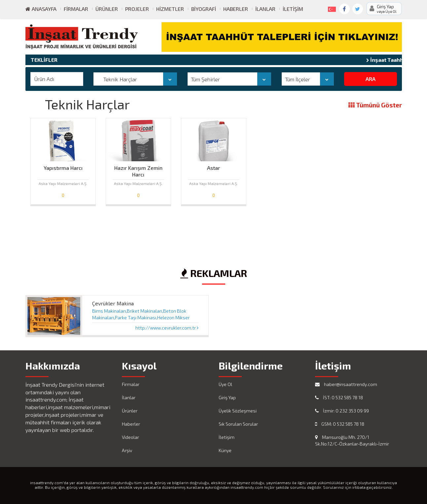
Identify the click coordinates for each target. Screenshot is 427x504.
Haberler (236, 9)
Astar (213, 168)
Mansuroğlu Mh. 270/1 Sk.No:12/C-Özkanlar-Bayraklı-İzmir (352, 440)
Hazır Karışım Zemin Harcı (138, 170)
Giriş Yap (227, 397)
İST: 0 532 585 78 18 (339, 397)
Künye (225, 450)
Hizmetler (170, 9)
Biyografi (204, 9)
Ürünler (107, 9)
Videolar (130, 437)
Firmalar (76, 9)
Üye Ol (225, 384)
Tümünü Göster (375, 105)
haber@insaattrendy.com (346, 384)
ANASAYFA (41, 9)
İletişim (293, 9)
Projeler (137, 9)
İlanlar (265, 9)
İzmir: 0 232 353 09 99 (342, 411)
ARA (371, 79)
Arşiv (127, 450)
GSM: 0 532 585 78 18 (340, 424)
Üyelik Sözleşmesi (238, 411)
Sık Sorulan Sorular (238, 424)
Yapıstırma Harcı (63, 168)
